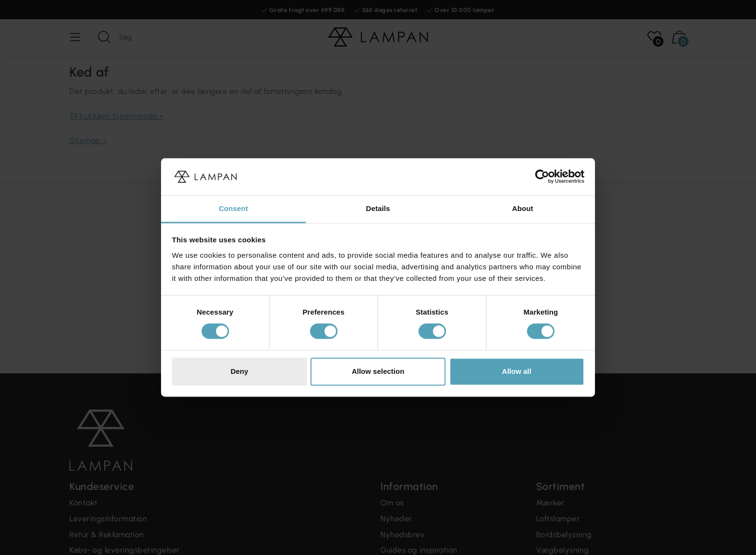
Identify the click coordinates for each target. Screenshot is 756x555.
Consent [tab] (234, 208)
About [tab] (523, 208)
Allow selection (378, 371)
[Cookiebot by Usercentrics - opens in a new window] (542, 177)
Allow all (517, 371)
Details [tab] (378, 208)
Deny (239, 371)
